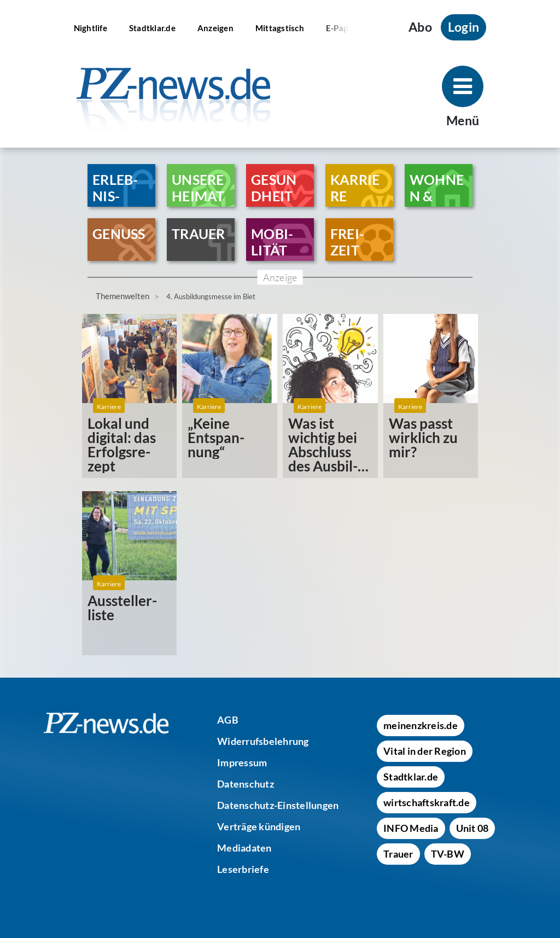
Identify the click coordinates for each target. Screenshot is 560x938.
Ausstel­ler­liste (122, 608)
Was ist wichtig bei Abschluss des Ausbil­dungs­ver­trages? (323, 445)
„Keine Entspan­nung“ (216, 438)
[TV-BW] (448, 854)
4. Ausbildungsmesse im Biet (211, 296)
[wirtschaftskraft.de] (427, 802)
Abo (420, 27)
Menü (463, 121)
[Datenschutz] (246, 784)
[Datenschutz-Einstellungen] (278, 805)
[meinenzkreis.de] (421, 725)
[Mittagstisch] (280, 27)
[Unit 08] (472, 828)
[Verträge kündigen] (259, 826)
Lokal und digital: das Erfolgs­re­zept (122, 445)
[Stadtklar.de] (152, 27)
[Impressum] (242, 762)
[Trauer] (398, 854)
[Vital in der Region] (425, 751)
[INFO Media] (411, 828)
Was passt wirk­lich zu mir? (423, 438)
